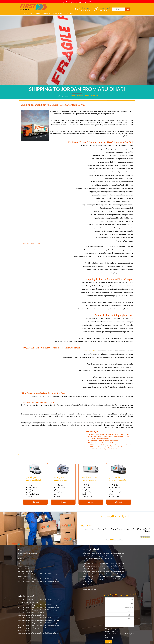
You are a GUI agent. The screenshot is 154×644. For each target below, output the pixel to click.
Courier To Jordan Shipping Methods (102, 443)
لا (114, 638)
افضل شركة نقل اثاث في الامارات (28, 553)
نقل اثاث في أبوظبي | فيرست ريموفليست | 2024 (97, 558)
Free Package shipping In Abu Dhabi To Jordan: (108, 449)
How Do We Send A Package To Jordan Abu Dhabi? (108, 447)
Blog (19, 563)
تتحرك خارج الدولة (112, 631)
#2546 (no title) (88, 581)
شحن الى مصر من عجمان (90, 584)
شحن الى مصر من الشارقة (91, 586)
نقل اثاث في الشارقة (24, 568)
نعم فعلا (109, 638)
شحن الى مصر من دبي (90, 589)
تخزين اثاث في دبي (26, 13)
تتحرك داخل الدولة (112, 629)
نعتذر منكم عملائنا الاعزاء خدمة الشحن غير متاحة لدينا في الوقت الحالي (38, 574)
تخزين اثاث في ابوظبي (42, 13)
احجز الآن (35, 502)
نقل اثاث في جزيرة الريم (25, 571)
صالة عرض (69, 13)
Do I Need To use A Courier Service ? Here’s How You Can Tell (110, 436)
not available (87, 561)
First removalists (90, 351)
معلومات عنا (21, 556)
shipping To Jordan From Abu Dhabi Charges (104, 441)
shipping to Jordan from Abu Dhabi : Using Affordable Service (108, 434)
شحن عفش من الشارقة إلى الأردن (28, 602)
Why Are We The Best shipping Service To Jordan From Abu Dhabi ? (112, 445)
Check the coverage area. (102, 439)
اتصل (19, 561)
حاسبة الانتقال (57, 13)
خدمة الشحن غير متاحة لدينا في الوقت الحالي (31, 612)
